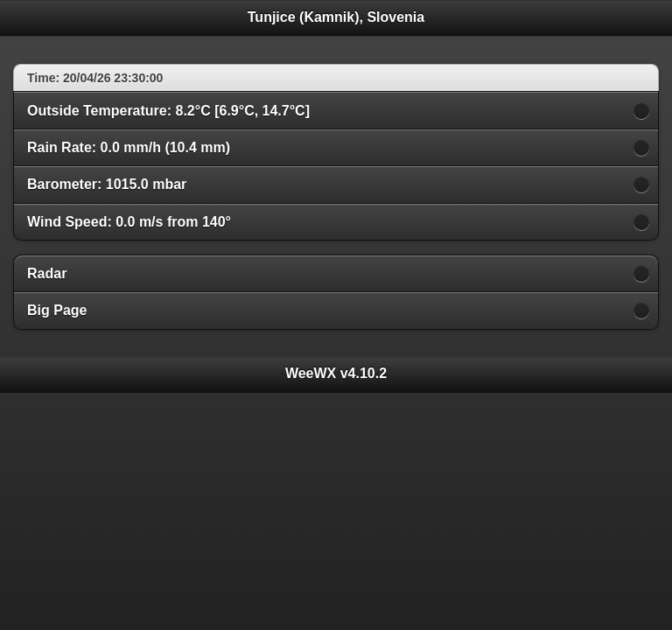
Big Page (57, 310)
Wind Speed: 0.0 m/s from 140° (129, 222)
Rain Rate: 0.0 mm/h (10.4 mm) (129, 147)
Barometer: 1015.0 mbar (107, 184)
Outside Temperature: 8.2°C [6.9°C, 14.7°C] (168, 111)
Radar (47, 273)
